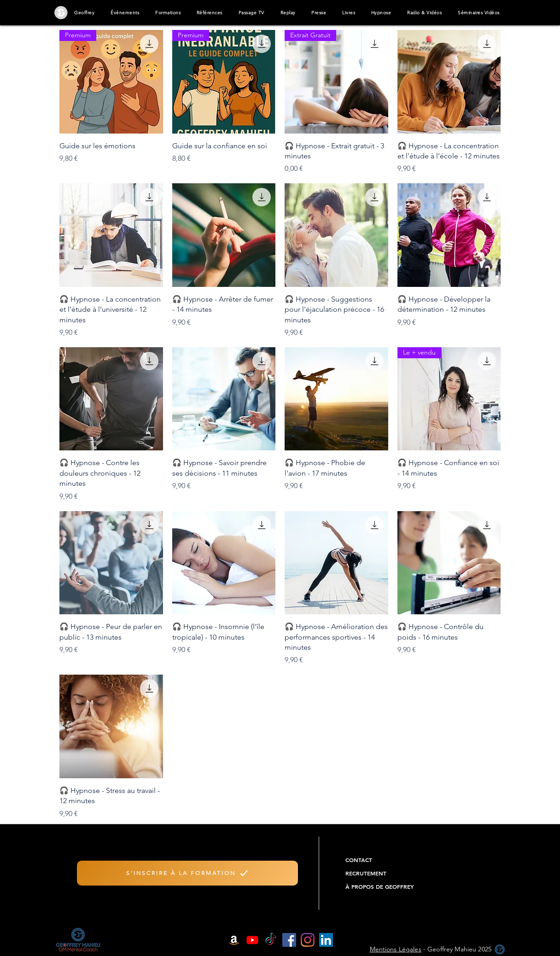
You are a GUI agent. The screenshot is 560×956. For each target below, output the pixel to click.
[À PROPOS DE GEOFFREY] (381, 887)
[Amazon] (234, 940)
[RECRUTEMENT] (370, 873)
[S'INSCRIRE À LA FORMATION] (187, 873)
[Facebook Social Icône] (289, 940)
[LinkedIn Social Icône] (326, 940)
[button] (85, 13)
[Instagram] (308, 940)
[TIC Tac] (271, 940)
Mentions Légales (396, 949)
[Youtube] (252, 940)
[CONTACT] (370, 860)
